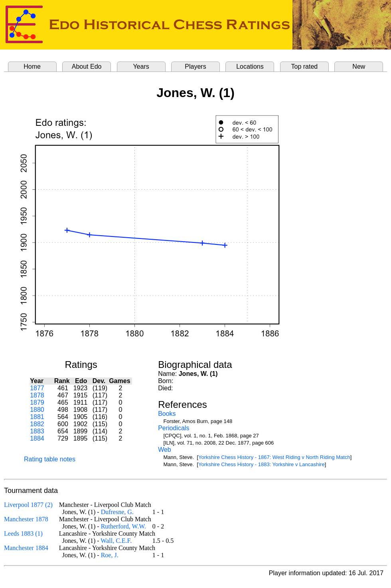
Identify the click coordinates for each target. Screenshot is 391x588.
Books (167, 414)
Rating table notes (50, 459)
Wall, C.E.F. (116, 541)
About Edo (87, 67)
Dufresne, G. (117, 512)
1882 (37, 424)
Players (195, 67)
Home (32, 67)
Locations (250, 67)
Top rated (305, 67)
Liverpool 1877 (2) (28, 505)
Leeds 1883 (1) (23, 533)
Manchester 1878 (26, 519)
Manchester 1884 (26, 548)
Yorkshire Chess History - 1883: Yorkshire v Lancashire (262, 464)
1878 (37, 395)
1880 (37, 410)
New (359, 67)
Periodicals (174, 428)
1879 (37, 402)
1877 (37, 388)
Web (165, 450)
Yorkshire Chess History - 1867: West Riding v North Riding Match (274, 457)
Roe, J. (110, 555)
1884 (37, 438)
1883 (37, 431)
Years (141, 67)
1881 (37, 417)
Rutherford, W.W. (123, 526)
